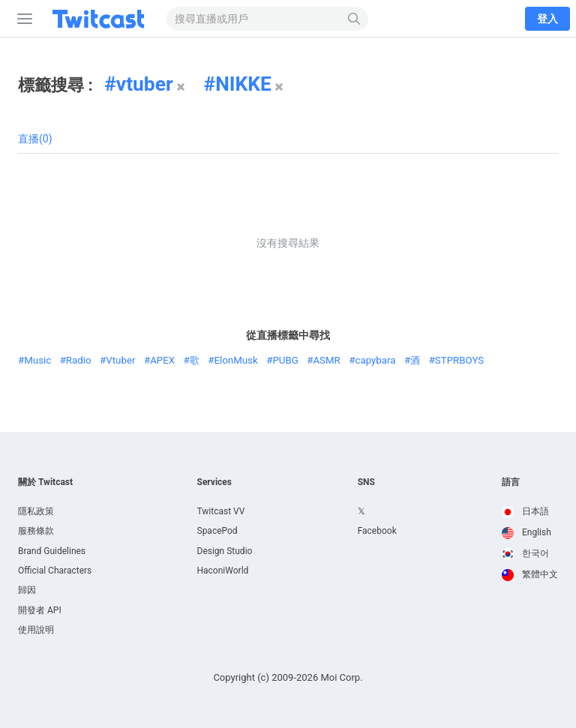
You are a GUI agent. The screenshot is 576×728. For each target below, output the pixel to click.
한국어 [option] (525, 553)
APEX (162, 360)
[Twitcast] (101, 19)
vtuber (145, 84)
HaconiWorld (223, 571)
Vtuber (120, 360)
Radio (79, 360)
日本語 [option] (525, 511)
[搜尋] (354, 19)
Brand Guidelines (52, 551)
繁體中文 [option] (530, 574)
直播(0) (35, 139)
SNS (366, 482)
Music (37, 360)
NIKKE (243, 84)
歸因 (27, 590)
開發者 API (40, 610)
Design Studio (225, 551)
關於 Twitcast (45, 482)
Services (215, 482)
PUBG (285, 360)
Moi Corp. (341, 677)
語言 (511, 482)
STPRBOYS (459, 360)
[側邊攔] (22, 19)
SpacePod (217, 531)
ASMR (326, 360)
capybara (375, 360)
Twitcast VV (221, 511)
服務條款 (36, 531)
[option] (530, 512)
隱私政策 (36, 511)
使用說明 (36, 630)
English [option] (526, 532)
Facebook (377, 531)
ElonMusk (235, 360)
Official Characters (55, 571)
